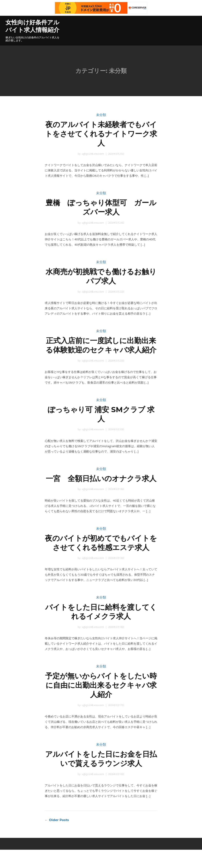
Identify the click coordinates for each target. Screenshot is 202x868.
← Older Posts (57, 838)
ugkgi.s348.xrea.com (93, 154)
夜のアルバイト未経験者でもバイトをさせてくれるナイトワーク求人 (101, 134)
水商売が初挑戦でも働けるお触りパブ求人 (101, 276)
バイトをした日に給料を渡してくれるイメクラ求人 (101, 630)
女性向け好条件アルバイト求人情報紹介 (32, 26)
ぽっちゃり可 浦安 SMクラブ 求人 (101, 423)
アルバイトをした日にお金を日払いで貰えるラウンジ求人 (101, 777)
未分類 (101, 115)
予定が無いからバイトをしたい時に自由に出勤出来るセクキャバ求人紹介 (101, 704)
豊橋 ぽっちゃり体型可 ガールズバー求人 (101, 207)
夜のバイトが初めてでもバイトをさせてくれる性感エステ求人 (101, 561)
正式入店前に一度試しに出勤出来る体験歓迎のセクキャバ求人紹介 (101, 350)
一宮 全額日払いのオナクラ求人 (101, 492)
